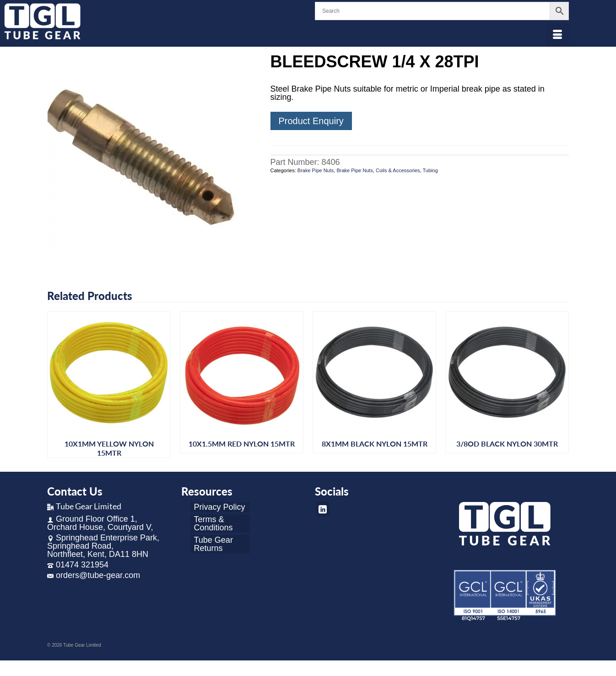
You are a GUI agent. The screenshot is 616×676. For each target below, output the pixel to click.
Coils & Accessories (398, 170)
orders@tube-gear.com (94, 575)
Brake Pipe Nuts (316, 170)
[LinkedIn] (323, 509)
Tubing (430, 170)
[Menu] (557, 35)
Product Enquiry (311, 121)
